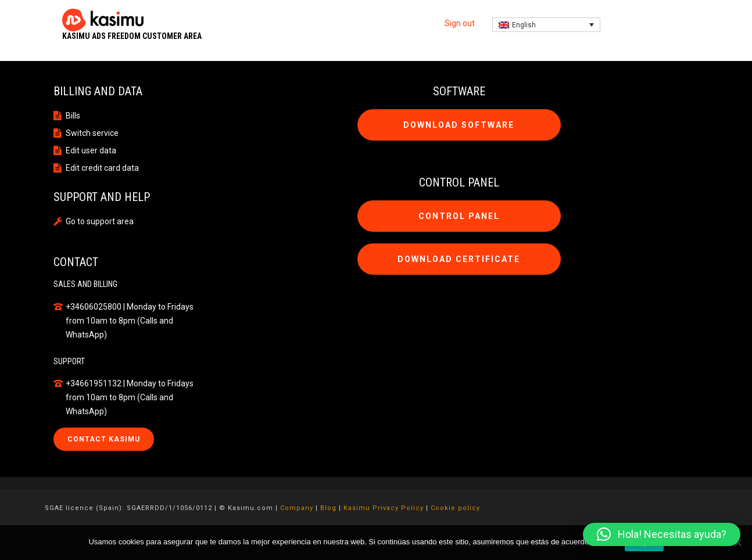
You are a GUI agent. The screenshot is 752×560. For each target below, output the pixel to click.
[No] (737, 543)
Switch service (92, 133)
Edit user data (91, 150)
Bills (73, 116)
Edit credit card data (102, 168)
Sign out (460, 23)
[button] (662, 534)
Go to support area (100, 221)
